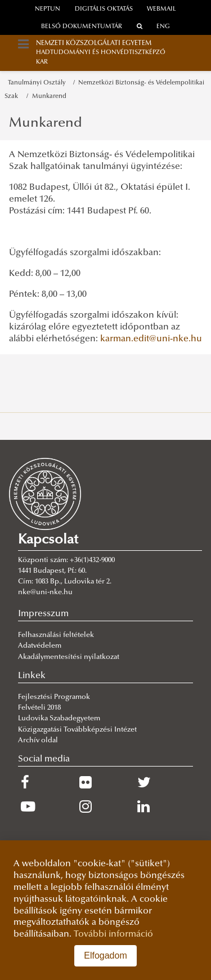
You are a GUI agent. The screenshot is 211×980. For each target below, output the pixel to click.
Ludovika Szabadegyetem (59, 719)
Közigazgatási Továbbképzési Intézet (77, 730)
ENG (163, 27)
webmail (161, 9)
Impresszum (43, 614)
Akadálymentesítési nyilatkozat (69, 657)
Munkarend (49, 97)
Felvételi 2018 (39, 708)
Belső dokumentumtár (82, 27)
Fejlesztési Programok (54, 697)
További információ (113, 934)
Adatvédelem (40, 646)
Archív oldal (38, 741)
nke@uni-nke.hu (45, 593)
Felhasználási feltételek (56, 635)
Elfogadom (105, 955)
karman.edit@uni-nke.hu (151, 339)
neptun (48, 9)
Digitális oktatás (104, 9)
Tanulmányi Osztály (39, 83)
